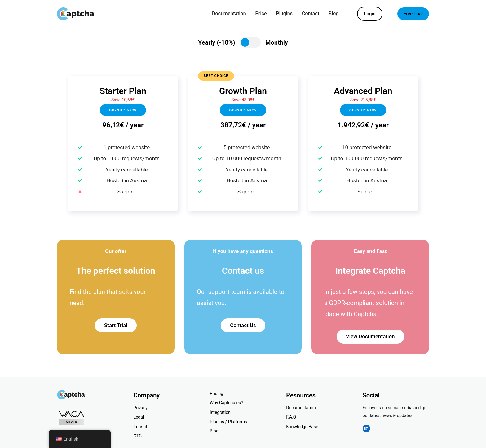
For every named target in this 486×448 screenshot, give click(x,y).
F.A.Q (291, 417)
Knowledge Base (302, 427)
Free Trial (413, 14)
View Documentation (370, 336)
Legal (139, 417)
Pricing (216, 393)
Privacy (140, 408)
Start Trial (116, 325)
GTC (137, 436)
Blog (214, 431)
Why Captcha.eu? (227, 403)
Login (370, 14)
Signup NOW (243, 110)
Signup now (123, 110)
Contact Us (243, 325)
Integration (220, 412)
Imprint (140, 427)
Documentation (301, 408)
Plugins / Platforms (228, 422)
